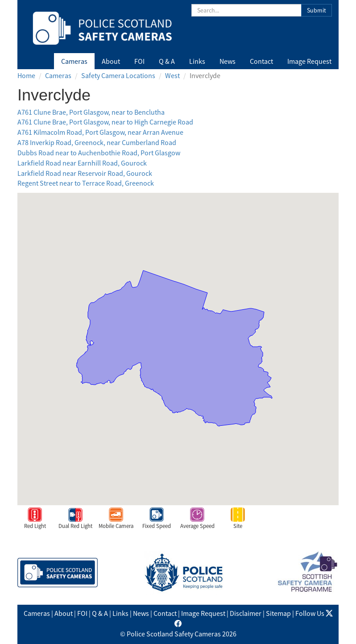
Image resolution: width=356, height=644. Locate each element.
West (172, 75)
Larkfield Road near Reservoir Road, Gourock (85, 173)
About (111, 61)
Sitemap (278, 613)
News (228, 61)
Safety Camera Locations (118, 75)
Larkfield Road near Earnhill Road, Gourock (82, 163)
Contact (261, 61)
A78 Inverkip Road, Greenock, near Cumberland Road (97, 142)
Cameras (74, 61)
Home (26, 75)
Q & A (167, 61)
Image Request (309, 61)
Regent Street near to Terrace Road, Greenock (86, 183)
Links (197, 61)
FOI (139, 61)
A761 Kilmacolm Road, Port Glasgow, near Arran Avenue (100, 132)
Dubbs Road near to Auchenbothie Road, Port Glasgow (99, 153)
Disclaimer (246, 613)
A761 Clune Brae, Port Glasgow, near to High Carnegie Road (105, 122)
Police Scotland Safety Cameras (174, 634)
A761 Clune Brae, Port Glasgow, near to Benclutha (91, 112)
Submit (317, 10)
